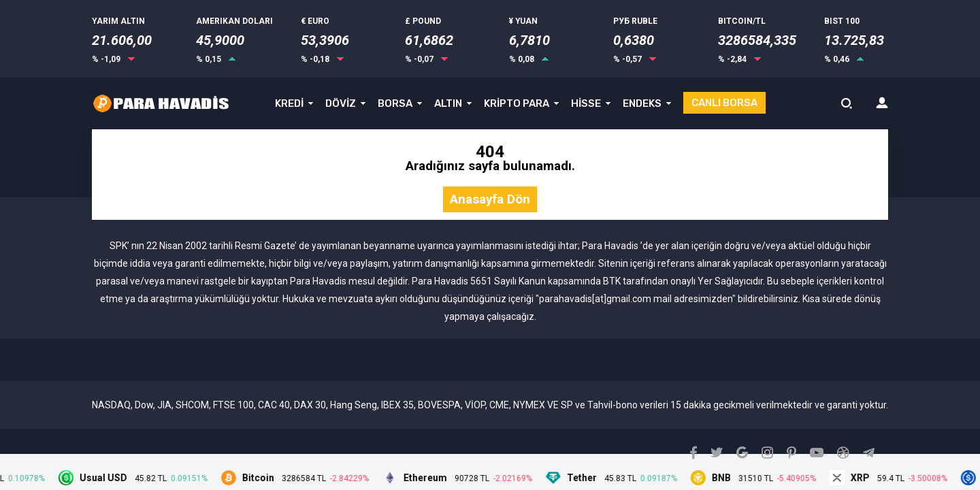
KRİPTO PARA (517, 103)
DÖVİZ (341, 103)
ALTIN (448, 103)
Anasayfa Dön (490, 200)
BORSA (395, 103)
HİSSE (586, 103)
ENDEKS (642, 103)
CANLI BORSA (724, 103)
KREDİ (289, 103)
